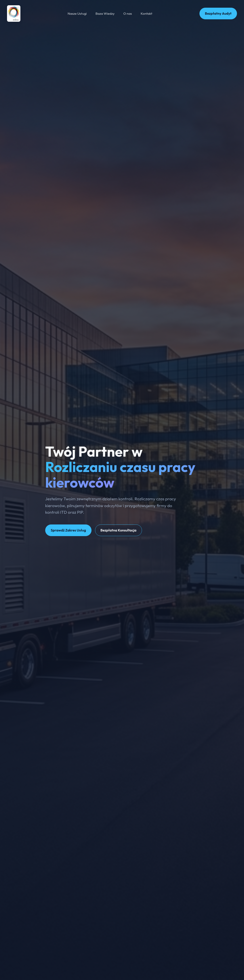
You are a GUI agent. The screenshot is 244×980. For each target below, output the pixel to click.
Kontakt (146, 14)
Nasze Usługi (77, 14)
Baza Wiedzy (105, 14)
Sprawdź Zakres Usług (68, 530)
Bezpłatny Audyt (218, 13)
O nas (128, 14)
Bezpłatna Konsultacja (118, 530)
